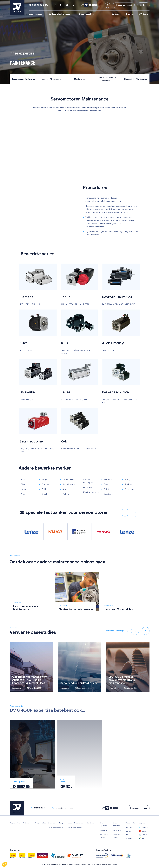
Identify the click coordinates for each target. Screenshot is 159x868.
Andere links (131, 823)
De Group (117, 14)
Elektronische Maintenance (136, 79)
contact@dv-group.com (64, 808)
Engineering (104, 830)
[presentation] (125, 513)
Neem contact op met (124, 5)
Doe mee (130, 14)
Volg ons (142, 823)
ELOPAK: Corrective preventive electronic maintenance (122, 680)
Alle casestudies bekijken (116, 631)
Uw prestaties (36, 14)
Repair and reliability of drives (79, 683)
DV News (143, 14)
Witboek (129, 838)
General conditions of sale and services (105, 864)
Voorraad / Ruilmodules (52, 79)
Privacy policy (86, 864)
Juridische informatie (74, 864)
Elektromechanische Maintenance (108, 79)
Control (102, 838)
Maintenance (80, 79)
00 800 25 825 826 (39, 5)
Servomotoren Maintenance (24, 79)
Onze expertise (86, 14)
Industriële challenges (60, 14)
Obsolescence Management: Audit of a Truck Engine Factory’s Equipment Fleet (30, 680)
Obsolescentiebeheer (56, 828)
